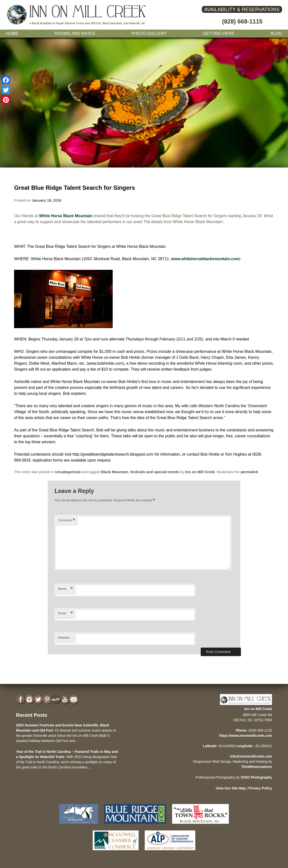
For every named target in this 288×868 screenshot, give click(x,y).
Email (65, 613)
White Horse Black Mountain (66, 216)
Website (64, 638)
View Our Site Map (231, 788)
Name (65, 589)
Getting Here (219, 33)
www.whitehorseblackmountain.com (205, 259)
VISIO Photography (256, 777)
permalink (249, 472)
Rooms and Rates (75, 33)
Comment (66, 520)
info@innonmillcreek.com (251, 756)
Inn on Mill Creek (200, 472)
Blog (276, 33)
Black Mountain (115, 472)
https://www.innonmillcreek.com (246, 736)
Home (12, 33)
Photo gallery (149, 33)
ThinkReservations (257, 767)
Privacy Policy (260, 788)
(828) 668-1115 (242, 21)
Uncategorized (68, 472)
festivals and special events (155, 472)
